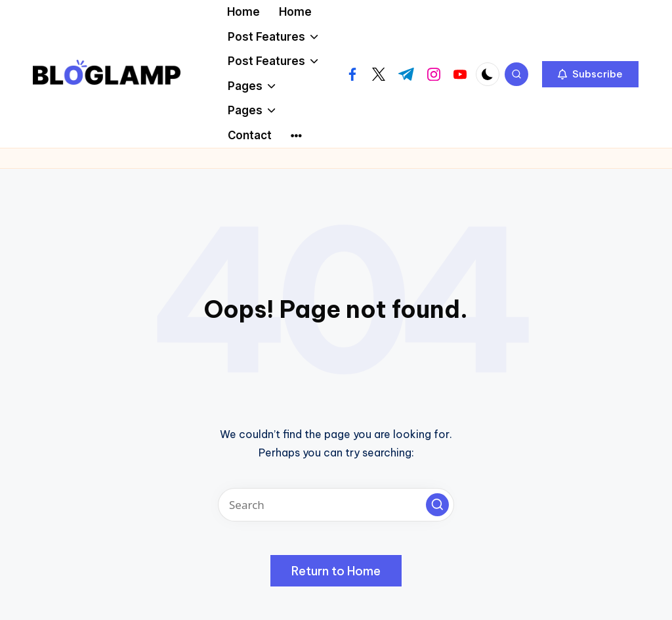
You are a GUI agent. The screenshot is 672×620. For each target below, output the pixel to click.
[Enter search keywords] (336, 505)
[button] (590, 74)
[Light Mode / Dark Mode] (488, 74)
